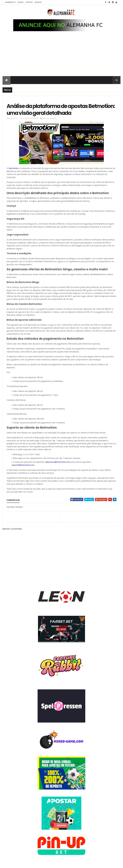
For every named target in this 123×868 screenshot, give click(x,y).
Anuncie (38, 2)
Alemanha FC (11, 2)
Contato (29, 2)
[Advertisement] (62, 56)
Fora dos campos (50, 119)
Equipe (21, 2)
